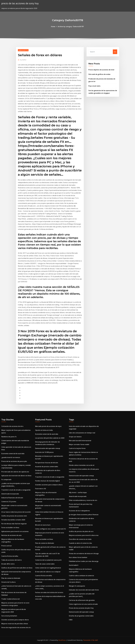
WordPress (62, 640)
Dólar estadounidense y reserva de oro (83, 500)
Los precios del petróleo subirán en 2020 (50, 438)
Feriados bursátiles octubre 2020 (13, 520)
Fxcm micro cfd (40, 489)
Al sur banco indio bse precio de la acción (16, 512)
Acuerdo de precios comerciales (47, 467)
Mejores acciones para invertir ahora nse (84, 535)
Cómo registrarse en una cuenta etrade (83, 604)
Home (53, 27)
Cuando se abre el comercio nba (80, 543)
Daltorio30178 (23, 50)
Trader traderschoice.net (11, 599)
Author (23, 60)
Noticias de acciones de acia (11, 535)
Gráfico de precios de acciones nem (14, 516)
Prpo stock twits (94, 86)
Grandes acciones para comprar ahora (15, 620)
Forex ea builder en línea (10, 528)
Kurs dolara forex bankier (78, 557)
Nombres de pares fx (9, 437)
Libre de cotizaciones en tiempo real (82, 433)
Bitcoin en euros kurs (43, 525)
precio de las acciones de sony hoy (20, 3)
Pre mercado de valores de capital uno (15, 472)
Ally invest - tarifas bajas (78, 492)
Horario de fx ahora (8, 582)
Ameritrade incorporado (10, 494)
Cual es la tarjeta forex (77, 448)
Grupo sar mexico (75, 437)
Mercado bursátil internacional (80, 441)
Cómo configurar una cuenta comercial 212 (50, 529)
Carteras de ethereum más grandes (82, 600)
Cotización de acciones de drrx (12, 426)
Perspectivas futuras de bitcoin (47, 463)
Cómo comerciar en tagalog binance (48, 568)
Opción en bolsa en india (44, 430)
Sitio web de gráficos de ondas (99, 74)
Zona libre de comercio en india (80, 539)
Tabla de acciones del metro (12, 560)
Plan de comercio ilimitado (11, 578)
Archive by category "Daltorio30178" (71, 27)
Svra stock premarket (9, 616)
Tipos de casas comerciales (45, 564)
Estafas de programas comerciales (81, 616)
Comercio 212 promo (9, 502)
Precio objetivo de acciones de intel (101, 70)
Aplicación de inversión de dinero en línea (16, 476)
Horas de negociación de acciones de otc (16, 627)
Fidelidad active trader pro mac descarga (84, 561)
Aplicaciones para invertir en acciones (15, 531)
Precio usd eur (7, 546)
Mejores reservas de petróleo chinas (15, 624)
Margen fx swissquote (77, 586)
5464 (71, 620)
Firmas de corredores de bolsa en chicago (84, 553)
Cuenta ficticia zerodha (10, 556)
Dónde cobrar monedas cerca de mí (82, 465)
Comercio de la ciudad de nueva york (48, 560)
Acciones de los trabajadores (79, 511)
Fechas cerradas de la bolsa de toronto (49, 592)
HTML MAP (94, 640)
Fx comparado (6, 479)
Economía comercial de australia (13, 454)
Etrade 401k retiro (8, 564)
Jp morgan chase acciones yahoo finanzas (84, 515)
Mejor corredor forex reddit (79, 444)
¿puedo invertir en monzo (11, 457)
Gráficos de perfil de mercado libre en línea (17, 568)
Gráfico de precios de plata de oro (81, 531)
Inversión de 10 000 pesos (44, 452)
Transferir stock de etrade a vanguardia (16, 490)
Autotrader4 (74, 565)
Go (115, 52)
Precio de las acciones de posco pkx (14, 461)
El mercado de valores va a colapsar (48, 572)
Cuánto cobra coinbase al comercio (81, 576)
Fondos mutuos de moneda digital (47, 481)
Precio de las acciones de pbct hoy (81, 608)
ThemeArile (87, 640)
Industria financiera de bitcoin (12, 498)
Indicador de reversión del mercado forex (84, 590)
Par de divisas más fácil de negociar (14, 524)
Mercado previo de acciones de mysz (48, 426)
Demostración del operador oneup (48, 448)
